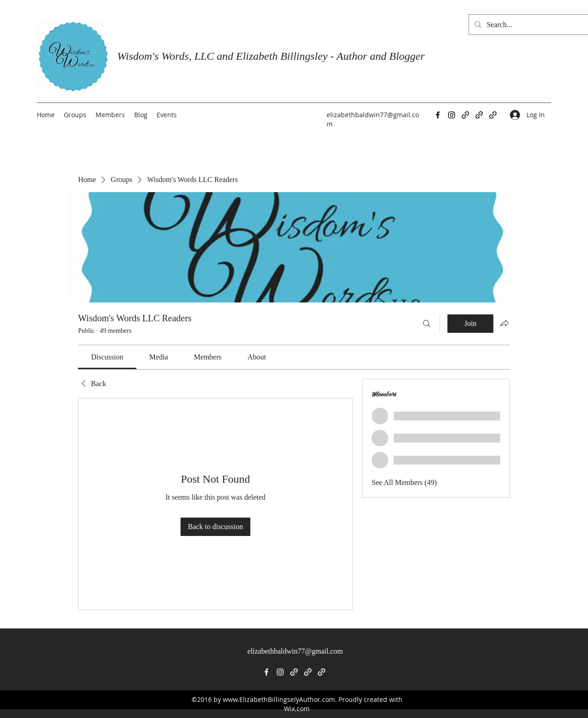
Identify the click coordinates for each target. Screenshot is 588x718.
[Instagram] (452, 115)
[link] (107, 357)
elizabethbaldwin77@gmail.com (295, 651)
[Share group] (504, 323)
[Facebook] (438, 115)
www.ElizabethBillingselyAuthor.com (279, 699)
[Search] (427, 324)
